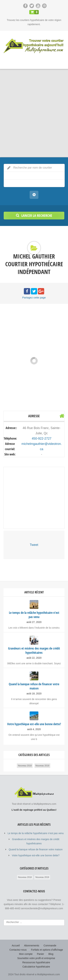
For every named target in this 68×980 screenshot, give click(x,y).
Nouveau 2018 (25, 766)
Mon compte (26, 954)
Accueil (16, 946)
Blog (51, 954)
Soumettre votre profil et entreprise (36, 958)
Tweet (34, 545)
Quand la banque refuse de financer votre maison (36, 849)
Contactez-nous (18, 950)
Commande (50, 946)
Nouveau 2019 (42, 766)
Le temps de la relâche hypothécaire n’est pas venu (36, 833)
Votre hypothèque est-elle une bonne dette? (36, 855)
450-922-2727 (42, 439)
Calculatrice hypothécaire (36, 967)
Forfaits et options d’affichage (47, 950)
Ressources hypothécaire (36, 962)
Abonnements (32, 946)
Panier (40, 954)
